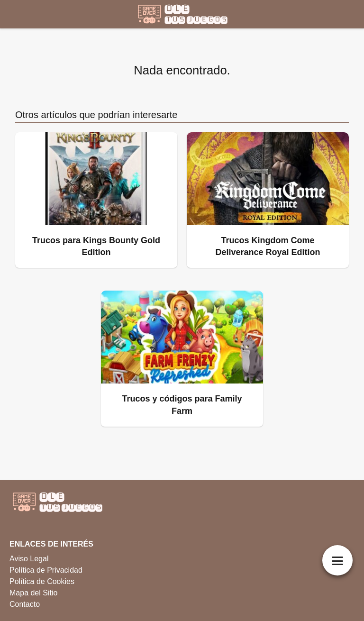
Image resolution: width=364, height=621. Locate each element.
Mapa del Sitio (33, 593)
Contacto (25, 604)
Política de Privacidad (46, 570)
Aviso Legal (29, 559)
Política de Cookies (42, 581)
